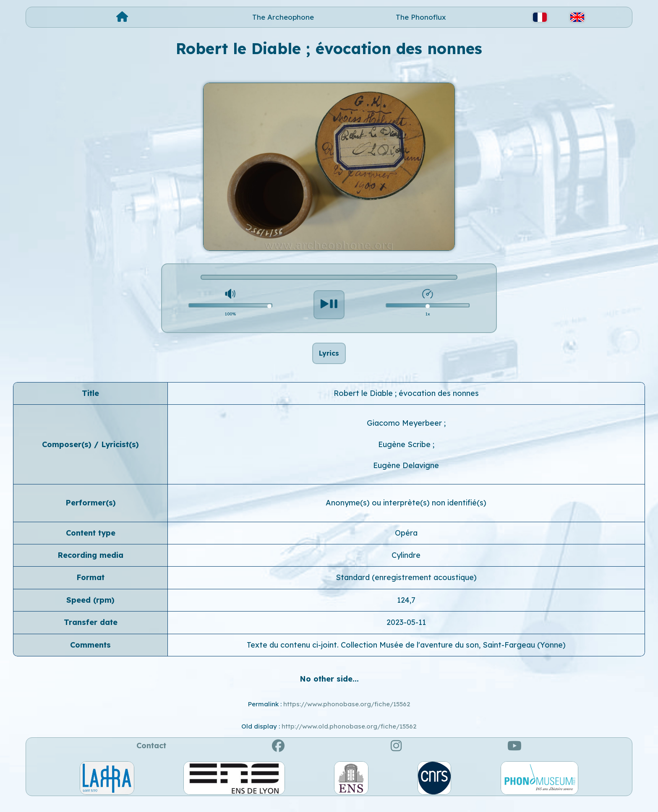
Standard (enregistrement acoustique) (406, 587)
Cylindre (406, 564)
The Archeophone (283, 17)
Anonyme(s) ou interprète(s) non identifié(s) (406, 512)
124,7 (406, 609)
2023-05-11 (406, 631)
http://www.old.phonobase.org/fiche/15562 (349, 735)
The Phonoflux (421, 17)
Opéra (406, 542)
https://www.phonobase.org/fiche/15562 (347, 713)
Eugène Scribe (405, 453)
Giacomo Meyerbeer (405, 432)
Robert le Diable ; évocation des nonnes (406, 402)
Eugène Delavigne (406, 475)
